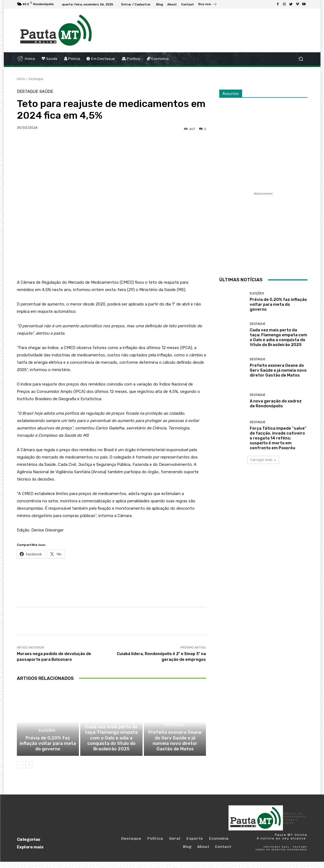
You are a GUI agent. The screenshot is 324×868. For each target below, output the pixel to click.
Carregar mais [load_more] (263, 460)
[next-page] (29, 771)
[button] (301, 59)
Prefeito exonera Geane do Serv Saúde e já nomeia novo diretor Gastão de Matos (175, 748)
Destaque (36, 79)
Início (21, 79)
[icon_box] (208, 5)
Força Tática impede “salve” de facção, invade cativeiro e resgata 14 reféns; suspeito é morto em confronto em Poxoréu (278, 438)
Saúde (46, 92)
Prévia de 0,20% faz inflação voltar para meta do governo (48, 750)
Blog (187, 853)
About (203, 853)
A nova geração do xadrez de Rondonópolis (276, 404)
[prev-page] (20, 771)
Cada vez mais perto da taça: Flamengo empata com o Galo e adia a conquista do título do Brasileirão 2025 (111, 745)
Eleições (47, 739)
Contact (223, 853)
